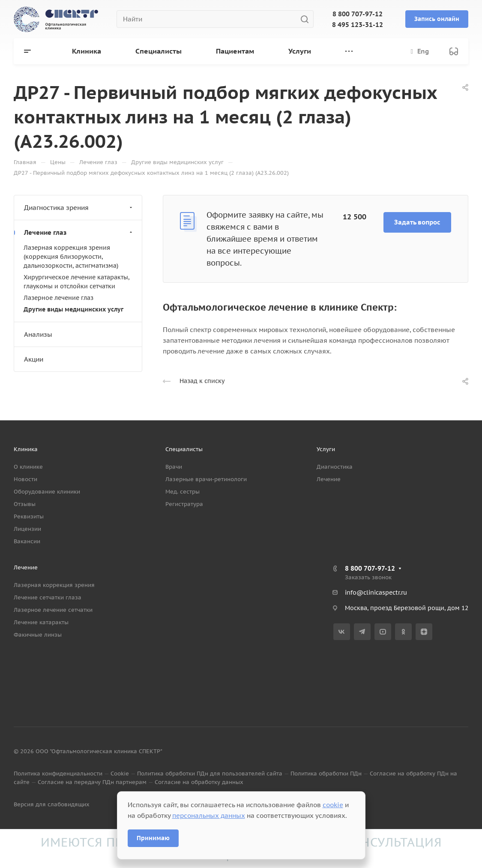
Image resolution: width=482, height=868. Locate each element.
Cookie (120, 774)
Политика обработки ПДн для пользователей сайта (210, 774)
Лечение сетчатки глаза (48, 597)
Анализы (38, 334)
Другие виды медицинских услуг (73, 309)
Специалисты (184, 449)
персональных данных (209, 816)
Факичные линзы (38, 635)
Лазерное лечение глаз (58, 298)
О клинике (28, 467)
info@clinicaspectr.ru (376, 593)
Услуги (326, 449)
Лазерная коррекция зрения (54, 585)
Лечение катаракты (41, 622)
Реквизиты (29, 516)
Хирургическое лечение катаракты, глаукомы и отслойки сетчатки (76, 282)
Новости (25, 479)
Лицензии (27, 529)
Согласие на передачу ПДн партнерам (92, 782)
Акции (34, 359)
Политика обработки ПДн (326, 774)
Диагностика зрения (79, 208)
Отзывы (25, 504)
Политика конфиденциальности (58, 774)
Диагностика (335, 467)
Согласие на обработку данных (199, 782)
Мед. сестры (183, 492)
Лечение (329, 479)
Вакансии (27, 541)
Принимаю (153, 838)
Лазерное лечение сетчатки (53, 610)
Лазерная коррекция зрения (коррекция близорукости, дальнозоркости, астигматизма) (71, 257)
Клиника (26, 449)
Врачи (174, 467)
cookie (333, 805)
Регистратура (184, 504)
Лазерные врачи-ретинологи (206, 479)
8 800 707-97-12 (358, 14)
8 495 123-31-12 (358, 25)
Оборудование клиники (47, 492)
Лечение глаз (79, 232)
